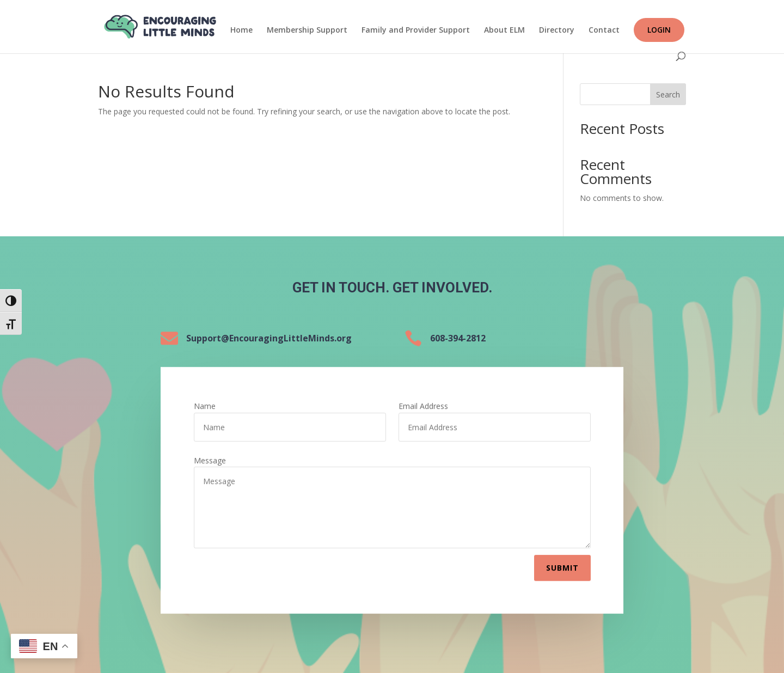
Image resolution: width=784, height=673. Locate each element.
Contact (604, 30)
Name (205, 404)
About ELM (504, 30)
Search (668, 94)
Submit (562, 565)
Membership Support (307, 30)
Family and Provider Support (416, 30)
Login (659, 30)
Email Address (423, 404)
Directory (557, 30)
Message (210, 458)
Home (241, 30)
